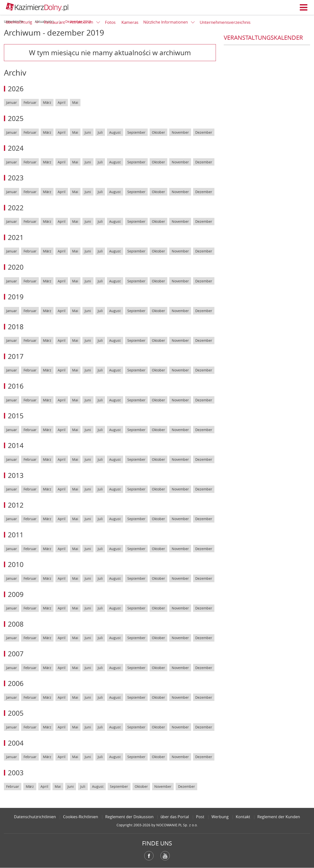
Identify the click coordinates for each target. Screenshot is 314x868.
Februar (30, 102)
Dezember (204, 132)
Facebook (149, 856)
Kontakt (243, 817)
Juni (88, 132)
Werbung (220, 817)
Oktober (158, 132)
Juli (100, 132)
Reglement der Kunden (279, 817)
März (47, 102)
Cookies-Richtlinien (81, 817)
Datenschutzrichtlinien (35, 817)
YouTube (165, 856)
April (62, 102)
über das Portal (175, 817)
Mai (75, 102)
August (115, 132)
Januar (12, 102)
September (136, 132)
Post (200, 817)
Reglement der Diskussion (129, 817)
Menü (304, 7)
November (180, 132)
